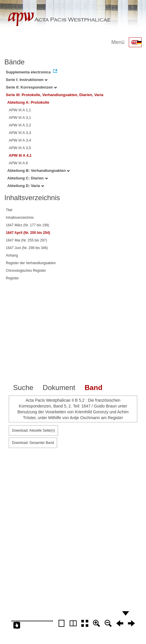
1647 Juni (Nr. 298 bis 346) (27, 248)
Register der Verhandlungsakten (31, 263)
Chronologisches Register (26, 271)
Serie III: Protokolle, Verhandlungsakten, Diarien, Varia (55, 95)
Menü (118, 42)
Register (12, 278)
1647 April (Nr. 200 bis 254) (28, 233)
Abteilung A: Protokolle (28, 102)
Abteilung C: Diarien (28, 178)
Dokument (59, 388)
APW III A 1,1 (20, 110)
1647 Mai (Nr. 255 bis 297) (26, 240)
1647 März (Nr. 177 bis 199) (28, 225)
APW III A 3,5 (20, 148)
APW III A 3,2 (20, 125)
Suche (23, 388)
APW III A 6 (18, 163)
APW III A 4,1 (20, 155)
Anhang (12, 255)
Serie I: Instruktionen (27, 80)
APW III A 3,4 (20, 140)
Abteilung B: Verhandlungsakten (38, 171)
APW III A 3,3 (20, 133)
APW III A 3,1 (20, 118)
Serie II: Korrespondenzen (31, 87)
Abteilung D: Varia (26, 186)
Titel (9, 210)
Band (93, 388)
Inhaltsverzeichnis (20, 218)
